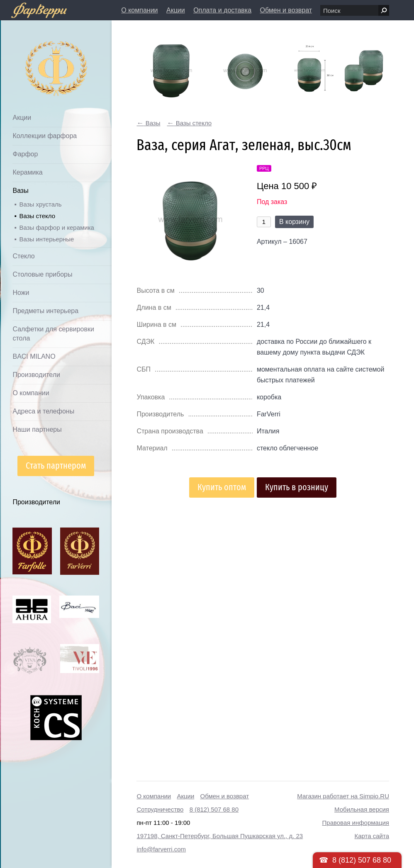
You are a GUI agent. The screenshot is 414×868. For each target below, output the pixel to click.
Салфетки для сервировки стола (53, 334)
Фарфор (25, 154)
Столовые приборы (42, 274)
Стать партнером (56, 466)
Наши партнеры (37, 429)
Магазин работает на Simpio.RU (343, 796)
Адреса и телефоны (43, 411)
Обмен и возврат (286, 10)
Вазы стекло (37, 216)
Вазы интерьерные (46, 239)
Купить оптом (222, 487)
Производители (36, 375)
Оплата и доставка (222, 10)
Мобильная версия (362, 809)
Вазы (20, 191)
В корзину (294, 222)
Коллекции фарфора (45, 136)
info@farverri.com (161, 849)
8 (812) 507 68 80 (214, 809)
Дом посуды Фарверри (40, 56)
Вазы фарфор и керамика (56, 227)
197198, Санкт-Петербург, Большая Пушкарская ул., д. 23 (220, 836)
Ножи (21, 293)
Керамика (27, 172)
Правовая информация (356, 823)
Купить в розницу (297, 487)
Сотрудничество (160, 809)
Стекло (23, 256)
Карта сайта (372, 836)
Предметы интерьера (45, 311)
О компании (139, 10)
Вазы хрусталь (40, 204)
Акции (176, 10)
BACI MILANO (34, 356)
